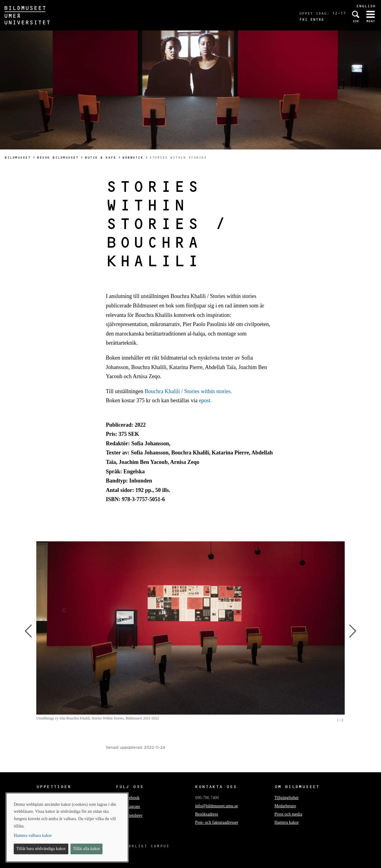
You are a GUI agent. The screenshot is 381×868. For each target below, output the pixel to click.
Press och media (288, 814)
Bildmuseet (18, 158)
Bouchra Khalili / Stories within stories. (188, 391)
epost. (205, 400)
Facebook (131, 798)
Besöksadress (206, 814)
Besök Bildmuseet (58, 158)
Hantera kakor (287, 822)
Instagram (131, 807)
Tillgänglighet (287, 798)
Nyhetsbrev (133, 815)
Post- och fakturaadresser (217, 822)
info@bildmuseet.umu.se (216, 806)
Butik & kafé (100, 158)
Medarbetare (285, 806)
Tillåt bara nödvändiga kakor (41, 849)
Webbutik (133, 158)
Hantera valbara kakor (33, 836)
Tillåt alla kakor (86, 849)
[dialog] (67, 827)
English (366, 6)
